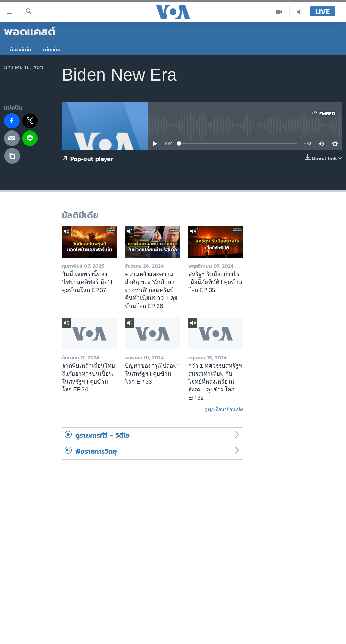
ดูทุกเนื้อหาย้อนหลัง (224, 409)
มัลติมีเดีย (21, 50)
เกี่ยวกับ (52, 50)
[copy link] (12, 156)
